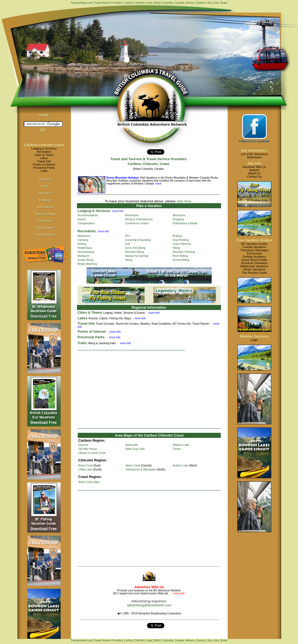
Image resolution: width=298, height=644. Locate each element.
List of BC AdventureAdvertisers (254, 156)
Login (254, 340)
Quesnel (83, 445)
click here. (185, 201)
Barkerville (132, 445)
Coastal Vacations (254, 247)
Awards (254, 170)
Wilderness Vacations (254, 266)
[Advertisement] (149, 389)
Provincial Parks (44, 168)
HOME (44, 115)
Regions (45, 179)
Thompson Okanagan (254, 250)
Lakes (44, 158)
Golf (127, 244)
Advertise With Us (254, 167)
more (158, 184)
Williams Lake (181, 445)
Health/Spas (85, 248)
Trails (44, 171)
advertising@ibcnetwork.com (149, 605)
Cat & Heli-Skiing (135, 248)
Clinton (177, 449)
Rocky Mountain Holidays (123, 178)
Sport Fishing (45, 214)
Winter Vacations (254, 269)
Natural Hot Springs (137, 256)
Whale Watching (87, 264)
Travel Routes (45, 235)
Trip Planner (45, 228)
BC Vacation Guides (254, 244)
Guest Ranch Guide (254, 260)
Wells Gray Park (135, 449)
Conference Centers (137, 223)
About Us (254, 173)
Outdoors (45, 221)
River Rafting (180, 256)
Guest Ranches (182, 244)
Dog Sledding (181, 240)
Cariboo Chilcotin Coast (44, 145)
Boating (177, 236)
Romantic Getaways (254, 263)
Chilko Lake (85, 470)
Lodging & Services (44, 148)
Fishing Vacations (254, 257)
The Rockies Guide (254, 273)
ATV (128, 236)
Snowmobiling (181, 260)
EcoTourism (254, 253)
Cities (45, 186)
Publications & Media (185, 223)
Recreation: (87, 231)
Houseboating (86, 252)
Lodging (45, 200)
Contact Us (254, 176)
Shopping (178, 219)
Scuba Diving (85, 260)
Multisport (83, 256)
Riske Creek (86, 466)
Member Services (254, 336)
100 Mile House (88, 449)
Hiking (176, 248)
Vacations (45, 193)
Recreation (44, 152)
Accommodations (88, 215)
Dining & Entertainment (139, 219)
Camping (83, 240)
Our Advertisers (254, 150)
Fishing (82, 244)
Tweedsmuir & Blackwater (141, 470)
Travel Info (44, 161)
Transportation (86, 223)
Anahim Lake (180, 466)
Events (82, 219)
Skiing (129, 260)
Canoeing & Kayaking (138, 240)
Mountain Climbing (184, 252)
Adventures (132, 215)
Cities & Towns (44, 155)
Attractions (179, 215)
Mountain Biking (135, 252)
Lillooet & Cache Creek (92, 453)
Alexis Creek (133, 466)
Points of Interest (44, 164)
